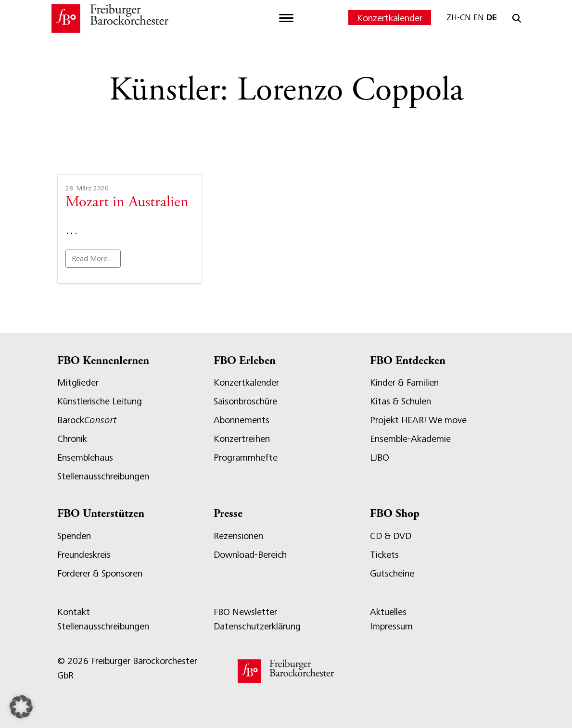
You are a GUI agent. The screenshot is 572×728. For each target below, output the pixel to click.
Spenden (74, 536)
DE (492, 17)
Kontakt (74, 612)
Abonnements (242, 420)
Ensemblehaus (85, 458)
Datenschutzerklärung (257, 626)
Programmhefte (246, 458)
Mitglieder (78, 383)
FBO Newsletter (245, 612)
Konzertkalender (390, 18)
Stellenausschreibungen (103, 476)
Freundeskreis (84, 555)
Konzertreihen (242, 439)
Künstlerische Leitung (100, 401)
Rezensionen (238, 536)
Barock (87, 420)
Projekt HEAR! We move (418, 420)
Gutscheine (392, 573)
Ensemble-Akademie (410, 439)
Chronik (72, 439)
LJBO (380, 458)
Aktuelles (388, 612)
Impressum (391, 626)
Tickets (384, 555)
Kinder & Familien (404, 383)
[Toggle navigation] (286, 18)
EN (479, 17)
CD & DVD (391, 536)
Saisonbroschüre (245, 401)
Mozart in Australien (127, 203)
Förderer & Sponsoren (100, 573)
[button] (21, 707)
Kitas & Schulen (400, 401)
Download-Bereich (250, 555)
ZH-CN (459, 17)
